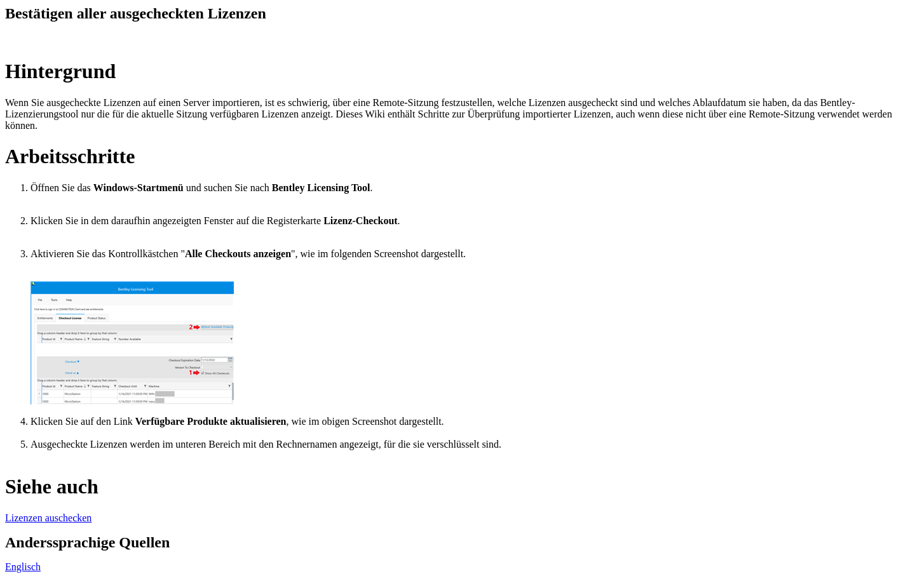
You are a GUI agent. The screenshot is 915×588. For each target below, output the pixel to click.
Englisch (23, 567)
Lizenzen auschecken (48, 518)
